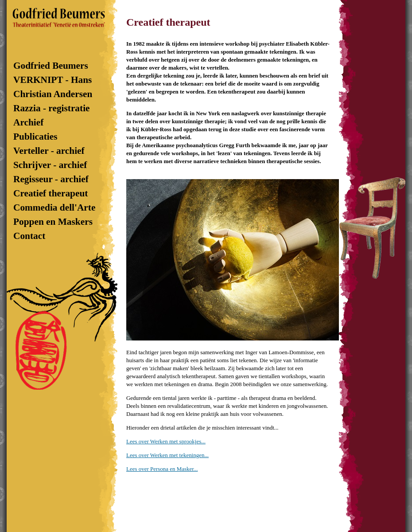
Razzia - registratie (52, 108)
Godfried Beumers (55, 66)
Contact (31, 236)
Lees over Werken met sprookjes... (166, 441)
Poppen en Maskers (53, 222)
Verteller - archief (49, 151)
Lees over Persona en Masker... (162, 469)
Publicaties (35, 137)
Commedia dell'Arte (54, 207)
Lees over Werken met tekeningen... (167, 455)
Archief (28, 122)
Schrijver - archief (50, 165)
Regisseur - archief (51, 179)
